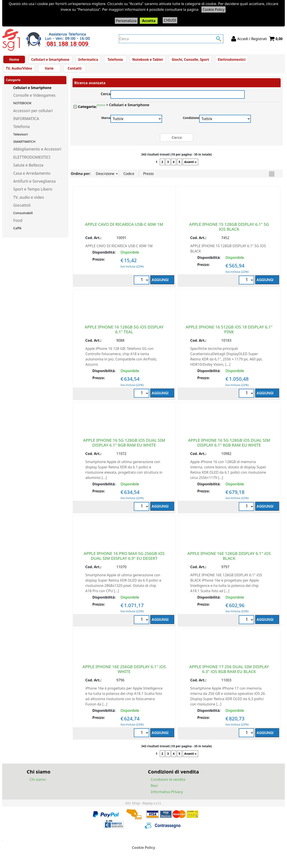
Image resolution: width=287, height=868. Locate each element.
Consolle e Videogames (34, 100)
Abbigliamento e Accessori (37, 154)
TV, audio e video (29, 202)
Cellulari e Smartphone (50, 61)
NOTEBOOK (22, 108)
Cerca (106, 98)
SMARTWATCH (24, 146)
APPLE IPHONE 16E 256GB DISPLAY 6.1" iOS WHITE (124, 673)
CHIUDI (170, 20)
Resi (154, 790)
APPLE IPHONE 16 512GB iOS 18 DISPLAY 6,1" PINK (229, 334)
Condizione (191, 123)
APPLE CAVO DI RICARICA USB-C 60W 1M (124, 229)
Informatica (87, 61)
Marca (106, 123)
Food (18, 225)
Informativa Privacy (167, 796)
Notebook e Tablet (146, 61)
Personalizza (126, 21)
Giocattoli (22, 210)
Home (14, 61)
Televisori (20, 139)
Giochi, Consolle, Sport (188, 61)
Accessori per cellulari (33, 115)
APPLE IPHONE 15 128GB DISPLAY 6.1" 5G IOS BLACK (229, 231)
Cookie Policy (213, 9)
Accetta (149, 21)
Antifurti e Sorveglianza (34, 186)
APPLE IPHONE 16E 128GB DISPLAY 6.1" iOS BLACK (229, 560)
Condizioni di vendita (168, 784)
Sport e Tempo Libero (33, 194)
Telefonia (114, 61)
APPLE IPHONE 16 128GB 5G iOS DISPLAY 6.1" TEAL (124, 334)
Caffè (17, 233)
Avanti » (190, 166)
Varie (14, 72)
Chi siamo (38, 784)
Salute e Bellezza (28, 170)
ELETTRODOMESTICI (32, 162)
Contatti (40, 72)
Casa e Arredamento (32, 178)
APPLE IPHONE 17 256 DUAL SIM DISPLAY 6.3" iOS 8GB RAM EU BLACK (229, 673)
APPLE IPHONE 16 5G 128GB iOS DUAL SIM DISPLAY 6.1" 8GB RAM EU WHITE (124, 447)
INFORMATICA (26, 123)
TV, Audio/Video (264, 61)
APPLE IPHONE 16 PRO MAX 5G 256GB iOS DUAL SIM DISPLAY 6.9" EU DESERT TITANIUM (124, 563)
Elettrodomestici (229, 61)
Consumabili (23, 217)
